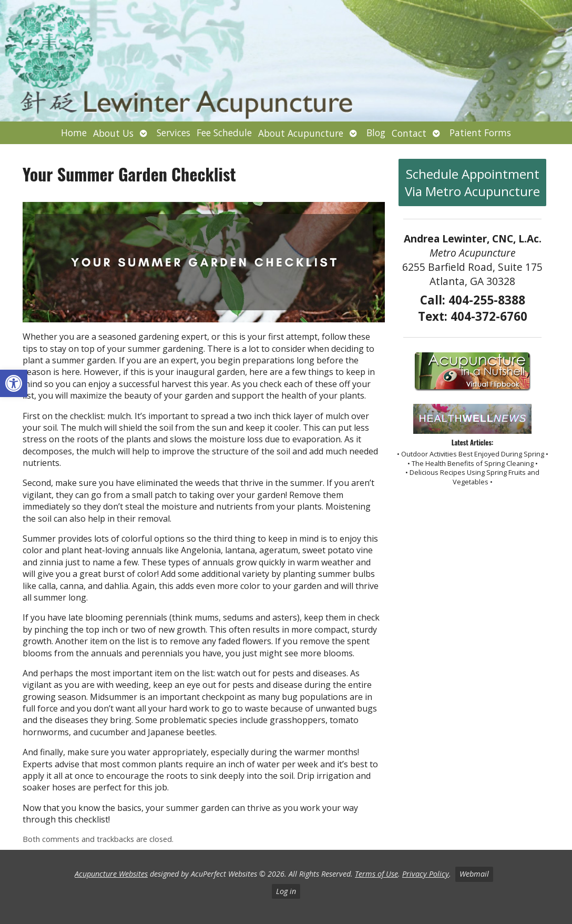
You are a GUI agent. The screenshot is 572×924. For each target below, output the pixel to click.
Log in (286, 891)
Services (173, 133)
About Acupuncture (301, 133)
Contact (409, 133)
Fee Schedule (224, 133)
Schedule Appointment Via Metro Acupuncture (472, 182)
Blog (376, 133)
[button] (14, 383)
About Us (113, 133)
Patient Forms (480, 133)
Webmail (474, 874)
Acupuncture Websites (111, 874)
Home (74, 133)
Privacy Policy (426, 874)
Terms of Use (376, 874)
